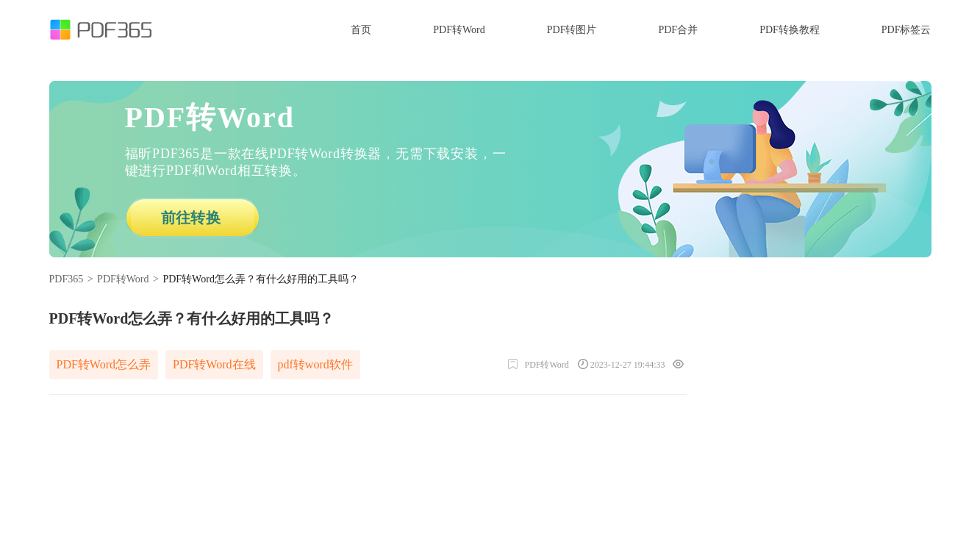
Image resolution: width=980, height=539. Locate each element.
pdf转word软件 (315, 364)
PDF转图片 (572, 30)
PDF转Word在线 (214, 364)
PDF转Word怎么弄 (104, 364)
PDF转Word (459, 30)
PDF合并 (678, 30)
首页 (361, 30)
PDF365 (67, 279)
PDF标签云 (906, 30)
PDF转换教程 (790, 30)
